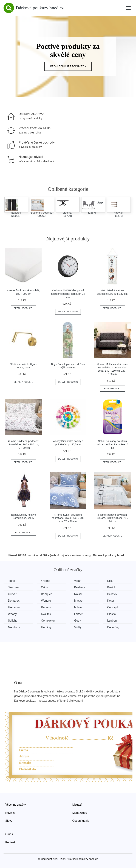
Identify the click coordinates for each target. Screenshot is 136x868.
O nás (9, 834)
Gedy (78, 621)
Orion (45, 587)
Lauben (112, 621)
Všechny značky (16, 805)
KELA (111, 581)
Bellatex (112, 594)
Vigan (78, 581)
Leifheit (79, 614)
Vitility (78, 627)
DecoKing (113, 627)
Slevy (9, 821)
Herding (46, 627)
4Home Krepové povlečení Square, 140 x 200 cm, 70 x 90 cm (112, 518)
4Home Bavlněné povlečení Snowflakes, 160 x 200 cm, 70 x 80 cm (24, 444)
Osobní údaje (81, 821)
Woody (12, 614)
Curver (12, 594)
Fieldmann (15, 607)
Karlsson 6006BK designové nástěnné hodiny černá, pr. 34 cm (68, 294)
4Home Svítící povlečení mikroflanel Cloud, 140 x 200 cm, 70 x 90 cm (68, 518)
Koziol (111, 587)
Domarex (14, 601)
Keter (111, 601)
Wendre (46, 601)
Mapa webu (80, 813)
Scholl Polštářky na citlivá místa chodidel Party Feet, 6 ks (113, 444)
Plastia (112, 614)
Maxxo (78, 601)
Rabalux (46, 607)
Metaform (14, 627)
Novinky (10, 813)
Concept (113, 607)
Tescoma (14, 587)
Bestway (80, 587)
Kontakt (10, 842)
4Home (46, 581)
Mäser (78, 607)
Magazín (78, 805)
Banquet (46, 594)
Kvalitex (46, 614)
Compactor (48, 621)
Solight (12, 621)
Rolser (78, 594)
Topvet (12, 581)
